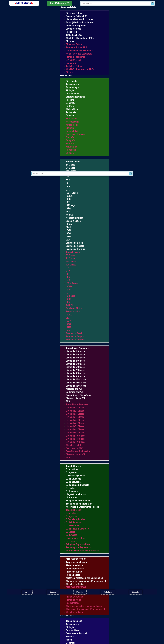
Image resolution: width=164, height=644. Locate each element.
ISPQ (68, 208)
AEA (68, 401)
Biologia (70, 90)
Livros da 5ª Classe (75, 364)
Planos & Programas (76, 26)
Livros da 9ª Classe (75, 376)
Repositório (72, 32)
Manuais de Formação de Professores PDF (87, 581)
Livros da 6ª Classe (75, 367)
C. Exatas (70, 488)
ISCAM (69, 224)
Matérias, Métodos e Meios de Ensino (84, 578)
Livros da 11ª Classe (76, 383)
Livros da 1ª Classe (75, 351)
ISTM (68, 237)
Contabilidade (73, 94)
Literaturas (71, 497)
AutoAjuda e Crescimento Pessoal (83, 507)
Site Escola (71, 81)
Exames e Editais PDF (77, 16)
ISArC (69, 233)
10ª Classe (71, 171)
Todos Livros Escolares (77, 348)
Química (70, 115)
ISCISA (69, 196)
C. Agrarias (71, 472)
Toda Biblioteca (74, 466)
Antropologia (72, 87)
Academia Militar (74, 218)
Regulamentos (73, 575)
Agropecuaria (73, 84)
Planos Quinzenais (75, 569)
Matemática (72, 109)
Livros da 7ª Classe (75, 370)
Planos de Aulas (74, 572)
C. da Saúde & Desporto (78, 485)
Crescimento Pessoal (76, 633)
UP (67, 183)
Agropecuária (73, 624)
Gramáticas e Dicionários (78, 395)
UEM (68, 187)
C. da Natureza (73, 482)
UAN (68, 240)
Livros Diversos (73, 29)
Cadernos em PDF (75, 392)
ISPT (68, 202)
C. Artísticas (72, 469)
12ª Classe (71, 265)
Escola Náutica (73, 221)
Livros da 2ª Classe (75, 354)
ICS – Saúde (72, 193)
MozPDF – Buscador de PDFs (80, 38)
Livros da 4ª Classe (75, 361)
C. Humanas (72, 491)
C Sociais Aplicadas (76, 476)
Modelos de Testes (75, 584)
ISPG (68, 199)
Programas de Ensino (76, 562)
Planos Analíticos (75, 565)
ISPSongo (71, 205)
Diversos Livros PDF (76, 398)
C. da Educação (74, 479)
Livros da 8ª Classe (75, 373)
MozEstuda (25, 3)
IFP (67, 177)
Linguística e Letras (76, 494)
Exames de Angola (75, 246)
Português (71, 112)
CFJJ (68, 227)
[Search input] (116, 3)
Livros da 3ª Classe (75, 358)
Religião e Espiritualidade (79, 501)
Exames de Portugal (76, 249)
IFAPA (69, 230)
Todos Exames (73, 162)
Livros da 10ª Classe (76, 379)
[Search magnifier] (153, 3)
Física (69, 640)
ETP (68, 180)
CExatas (70, 41)
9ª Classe (70, 168)
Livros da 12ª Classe (76, 386)
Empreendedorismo (75, 97)
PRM (68, 212)
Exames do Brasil (74, 243)
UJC (68, 190)
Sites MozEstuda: (75, 13)
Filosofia (70, 100)
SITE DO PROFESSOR (76, 559)
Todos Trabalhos (74, 621)
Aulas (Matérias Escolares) (79, 22)
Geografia (71, 103)
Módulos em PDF (74, 389)
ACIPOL (70, 215)
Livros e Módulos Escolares (79, 19)
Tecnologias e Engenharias (79, 504)
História (70, 106)
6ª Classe (70, 165)
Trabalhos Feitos (74, 35)
